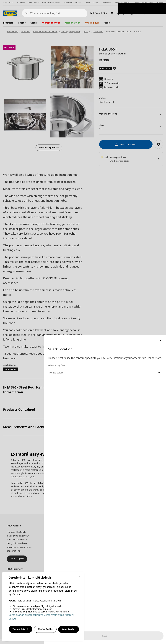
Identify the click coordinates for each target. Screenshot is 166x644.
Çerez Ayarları (69, 629)
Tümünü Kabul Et (21, 629)
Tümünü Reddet (45, 629)
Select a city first (104, 34)
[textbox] (128, 42)
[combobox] (128, 41)
